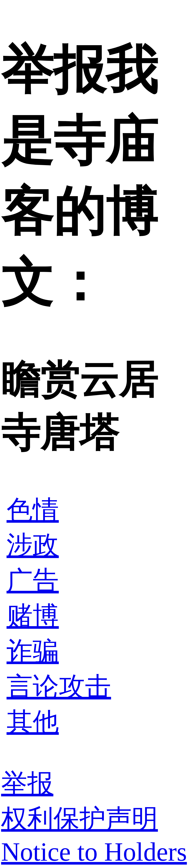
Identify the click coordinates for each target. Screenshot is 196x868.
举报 (27, 784)
